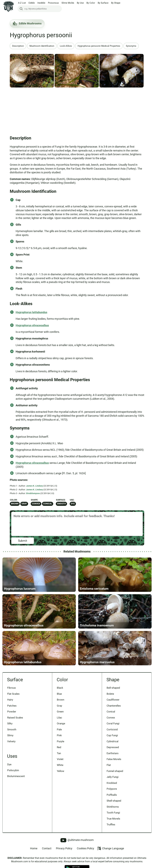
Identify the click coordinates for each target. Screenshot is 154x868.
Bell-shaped (113, 688)
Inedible (41, 3)
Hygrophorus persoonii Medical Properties (99, 46)
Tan (59, 753)
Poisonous (53, 3)
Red (59, 747)
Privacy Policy (64, 848)
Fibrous (12, 688)
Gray (24, 504)
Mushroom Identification (42, 46)
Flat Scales (13, 694)
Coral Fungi (113, 723)
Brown (15, 504)
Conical (48, 504)
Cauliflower (113, 700)
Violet (60, 759)
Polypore (112, 789)
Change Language (111, 848)
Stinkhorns (113, 807)
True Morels (113, 819)
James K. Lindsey (34, 486)
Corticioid (112, 729)
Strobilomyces (33, 493)
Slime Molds (68, 3)
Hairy (10, 700)
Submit (23, 541)
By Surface (103, 3)
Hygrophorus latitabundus (31, 312)
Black (60, 688)
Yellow (61, 771)
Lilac (59, 718)
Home (34, 848)
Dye (73, 504)
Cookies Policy (85, 848)
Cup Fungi (112, 735)
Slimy (10, 735)
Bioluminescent (16, 776)
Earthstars (113, 753)
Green (60, 712)
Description (18, 46)
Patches (12, 706)
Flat (109, 765)
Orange (61, 723)
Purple (61, 741)
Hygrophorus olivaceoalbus (32, 325)
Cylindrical (112, 741)
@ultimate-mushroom (77, 840)
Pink (59, 735)
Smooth (61, 504)
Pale (59, 729)
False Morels (114, 759)
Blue (59, 694)
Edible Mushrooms (27, 23)
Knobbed (112, 783)
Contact (47, 848)
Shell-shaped (114, 801)
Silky (10, 723)
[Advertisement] (77, 110)
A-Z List (22, 3)
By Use (80, 3)
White (60, 765)
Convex (36, 504)
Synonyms (131, 46)
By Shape (116, 3)
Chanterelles (114, 706)
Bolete (110, 694)
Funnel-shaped (115, 771)
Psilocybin (13, 770)
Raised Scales (15, 718)
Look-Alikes (66, 46)
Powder (12, 712)
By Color (91, 3)
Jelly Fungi (113, 777)
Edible (32, 3)
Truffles (111, 824)
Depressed (113, 747)
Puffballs (112, 795)
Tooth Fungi (113, 813)
